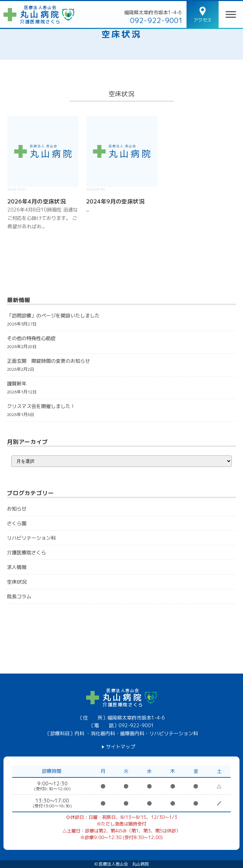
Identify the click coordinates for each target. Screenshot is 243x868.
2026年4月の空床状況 (37, 201)
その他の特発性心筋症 (31, 338)
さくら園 (17, 523)
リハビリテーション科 (31, 538)
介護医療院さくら (26, 552)
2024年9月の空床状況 (115, 201)
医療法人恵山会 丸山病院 (124, 864)
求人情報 (17, 567)
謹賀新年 (17, 383)
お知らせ (17, 509)
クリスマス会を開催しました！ (41, 406)
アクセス (203, 20)
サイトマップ (121, 747)
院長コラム (19, 596)
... (43, 226)
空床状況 (122, 34)
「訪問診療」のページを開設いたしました (53, 316)
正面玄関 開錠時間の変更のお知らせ (48, 361)
